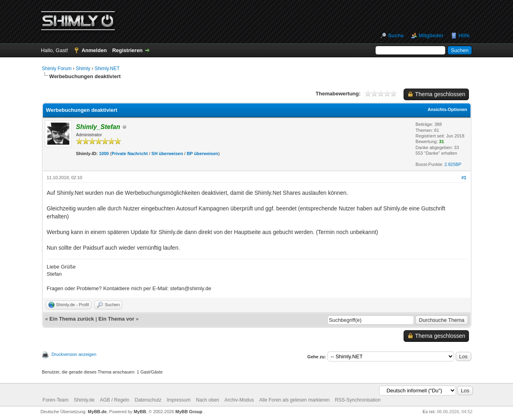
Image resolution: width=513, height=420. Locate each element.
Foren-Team (56, 400)
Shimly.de (84, 400)
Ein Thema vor (116, 319)
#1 (464, 178)
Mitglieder (431, 35)
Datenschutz (148, 400)
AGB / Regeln (114, 400)
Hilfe (464, 35)
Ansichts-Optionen (447, 109)
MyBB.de (97, 412)
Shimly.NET (107, 69)
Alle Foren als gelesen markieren (294, 400)
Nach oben (208, 400)
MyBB (140, 412)
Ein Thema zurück (72, 319)
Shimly (83, 69)
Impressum (179, 400)
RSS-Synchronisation (358, 400)
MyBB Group (189, 412)
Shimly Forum (57, 69)
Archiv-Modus (239, 400)
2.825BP (453, 164)
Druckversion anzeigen (74, 354)
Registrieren (127, 50)
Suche (396, 35)
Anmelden (94, 50)
